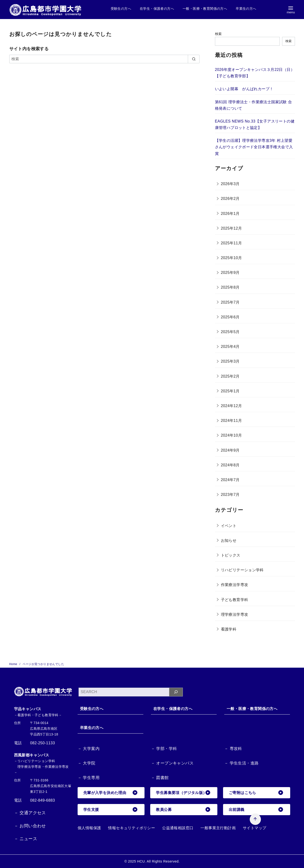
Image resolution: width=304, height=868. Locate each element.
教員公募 (183, 809)
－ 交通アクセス (30, 813)
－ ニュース (26, 839)
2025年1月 (230, 391)
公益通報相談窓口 (178, 828)
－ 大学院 (87, 763)
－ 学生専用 (89, 778)
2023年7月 (230, 495)
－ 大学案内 (89, 749)
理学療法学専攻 (235, 614)
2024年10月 (232, 435)
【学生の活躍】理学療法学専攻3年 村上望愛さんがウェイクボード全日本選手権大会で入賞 (254, 147)
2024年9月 (230, 450)
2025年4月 (230, 347)
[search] (194, 59)
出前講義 (256, 809)
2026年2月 (230, 199)
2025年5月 (230, 332)
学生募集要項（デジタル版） (183, 793)
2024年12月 (232, 406)
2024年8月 (230, 465)
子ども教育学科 (235, 600)
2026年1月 (230, 214)
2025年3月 (230, 361)
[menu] (291, 10)
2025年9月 (230, 273)
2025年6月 (230, 317)
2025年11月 (232, 243)
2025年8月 (230, 287)
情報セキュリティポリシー (132, 828)
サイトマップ (254, 828)
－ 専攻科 (233, 749)
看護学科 (229, 629)
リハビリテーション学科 (242, 570)
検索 (218, 34)
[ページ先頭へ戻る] (255, 819)
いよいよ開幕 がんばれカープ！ (244, 89)
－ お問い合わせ (30, 826)
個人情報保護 (89, 828)
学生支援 (110, 809)
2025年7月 (230, 302)
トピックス (231, 555)
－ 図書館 (160, 778)
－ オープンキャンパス (172, 763)
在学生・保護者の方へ (157, 9)
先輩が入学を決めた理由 (110, 793)
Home (14, 664)
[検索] (105, 59)
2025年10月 (232, 258)
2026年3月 (230, 184)
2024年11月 (232, 421)
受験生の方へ (121, 9)
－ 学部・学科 (164, 749)
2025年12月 (232, 228)
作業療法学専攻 (235, 585)
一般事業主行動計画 (218, 828)
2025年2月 (230, 376)
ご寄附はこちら (256, 793)
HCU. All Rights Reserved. (158, 861)
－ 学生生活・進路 (241, 763)
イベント (229, 526)
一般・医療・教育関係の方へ (205, 9)
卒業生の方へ (246, 9)
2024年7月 (230, 480)
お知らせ (229, 540)
